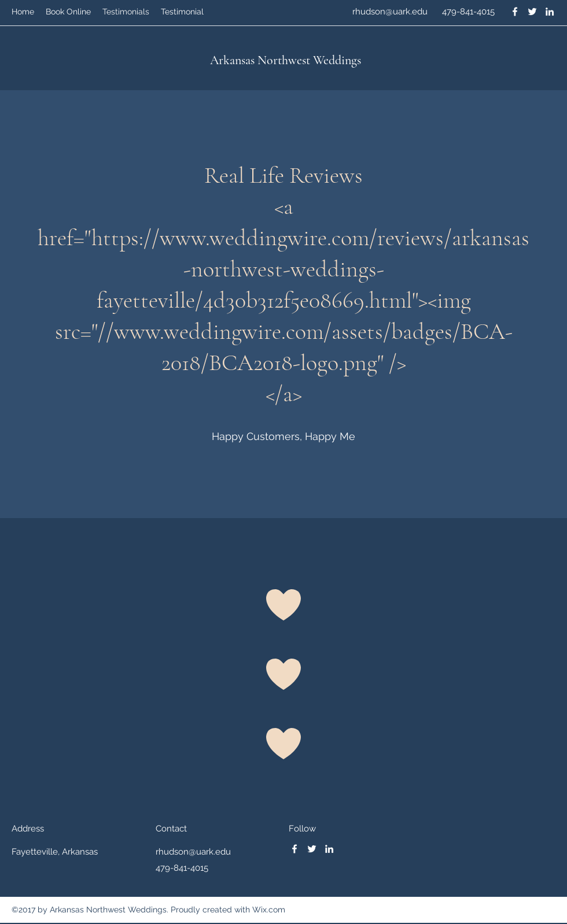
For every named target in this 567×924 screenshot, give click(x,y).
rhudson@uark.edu (390, 12)
